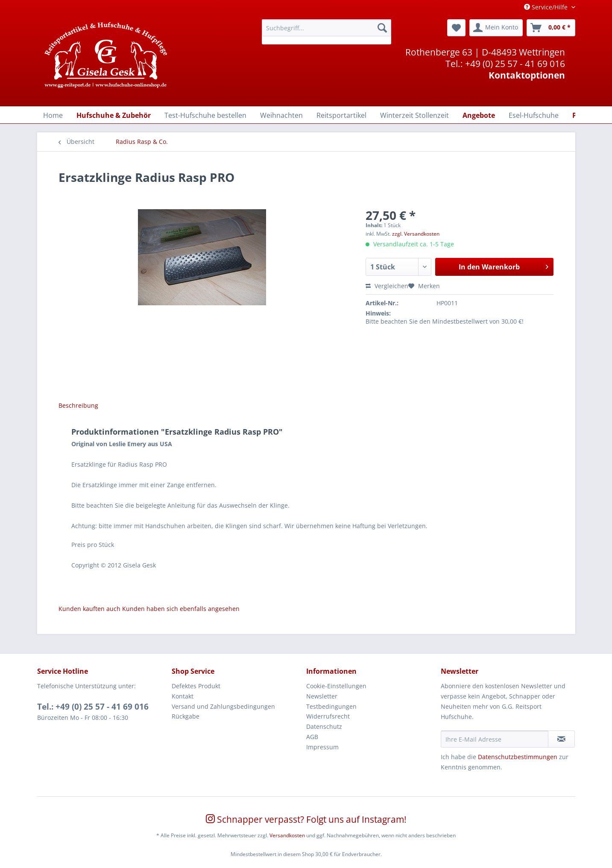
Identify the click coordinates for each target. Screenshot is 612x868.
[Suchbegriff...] (326, 28)
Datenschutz (324, 726)
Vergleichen (387, 286)
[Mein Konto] (496, 28)
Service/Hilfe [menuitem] (547, 7)
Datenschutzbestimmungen (518, 757)
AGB (312, 737)
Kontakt (183, 696)
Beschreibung (78, 405)
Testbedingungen (331, 706)
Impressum (322, 747)
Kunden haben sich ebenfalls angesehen (181, 609)
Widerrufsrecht (328, 716)
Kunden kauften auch (89, 609)
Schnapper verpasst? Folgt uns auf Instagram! (306, 819)
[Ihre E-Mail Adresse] (495, 739)
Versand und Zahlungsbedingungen (223, 706)
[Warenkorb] (551, 28)
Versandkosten (287, 835)
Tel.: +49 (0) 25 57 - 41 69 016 (93, 707)
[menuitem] (326, 32)
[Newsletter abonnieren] (561, 739)
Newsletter (322, 696)
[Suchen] (382, 28)
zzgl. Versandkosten (416, 234)
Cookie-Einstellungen (336, 686)
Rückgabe (186, 716)
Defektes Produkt (196, 686)
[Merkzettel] (456, 28)
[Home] (53, 115)
